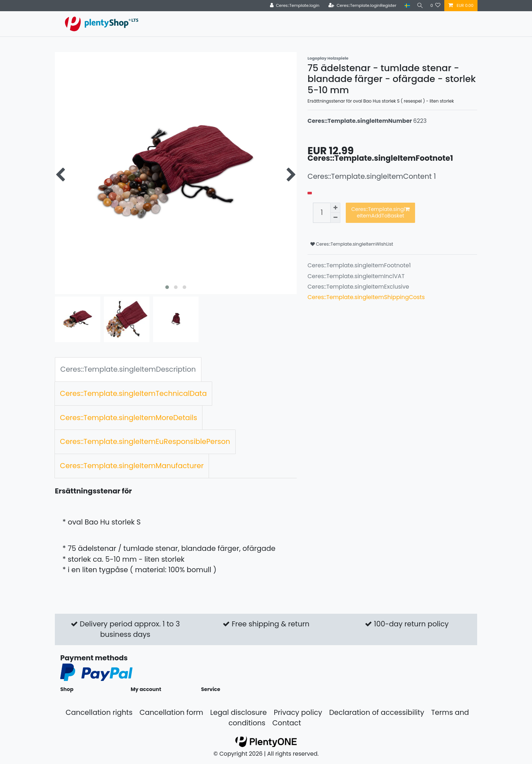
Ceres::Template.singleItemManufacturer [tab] (132, 466)
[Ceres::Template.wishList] (435, 6)
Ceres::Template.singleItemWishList (352, 244)
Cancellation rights (99, 712)
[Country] (405, 6)
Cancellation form (171, 712)
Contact (287, 723)
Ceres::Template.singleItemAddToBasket (380, 212)
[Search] (419, 6)
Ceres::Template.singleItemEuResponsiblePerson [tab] (145, 441)
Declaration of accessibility (377, 712)
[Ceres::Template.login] (293, 6)
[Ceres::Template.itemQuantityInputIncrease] (335, 208)
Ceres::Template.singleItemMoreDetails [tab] (128, 418)
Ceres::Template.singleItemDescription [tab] (128, 369)
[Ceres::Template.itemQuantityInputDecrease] (335, 218)
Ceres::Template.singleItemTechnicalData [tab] (133, 393)
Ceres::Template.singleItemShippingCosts (366, 297)
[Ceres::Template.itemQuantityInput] (322, 213)
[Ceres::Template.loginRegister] (361, 6)
